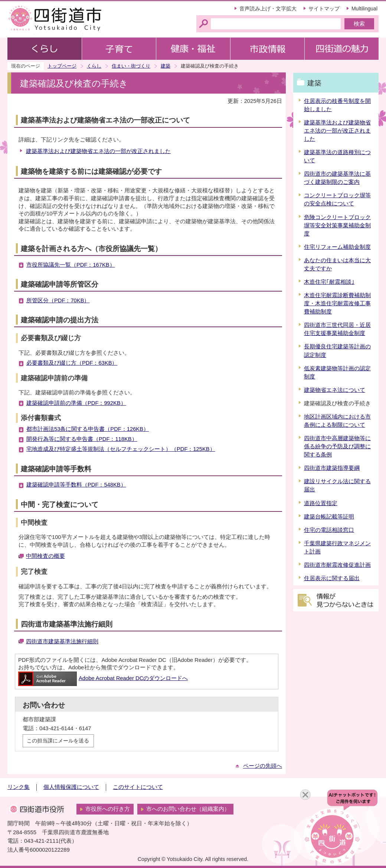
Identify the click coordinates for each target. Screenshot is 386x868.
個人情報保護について (71, 787)
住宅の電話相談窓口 (329, 530)
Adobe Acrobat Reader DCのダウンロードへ (103, 678)
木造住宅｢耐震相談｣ (329, 282)
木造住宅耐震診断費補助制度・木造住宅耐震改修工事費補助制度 (337, 303)
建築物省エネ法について (335, 390)
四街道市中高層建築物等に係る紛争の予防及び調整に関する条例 (337, 446)
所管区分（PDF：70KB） (58, 300)
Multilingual (364, 9)
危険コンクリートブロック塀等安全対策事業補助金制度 (337, 225)
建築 (166, 66)
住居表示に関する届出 (332, 578)
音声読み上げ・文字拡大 (268, 9)
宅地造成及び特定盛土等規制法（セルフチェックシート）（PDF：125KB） (121, 449)
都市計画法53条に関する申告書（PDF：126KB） (88, 429)
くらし (94, 66)
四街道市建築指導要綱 (332, 468)
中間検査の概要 (45, 556)
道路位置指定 (321, 503)
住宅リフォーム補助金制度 (337, 247)
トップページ (62, 66)
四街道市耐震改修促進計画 (337, 565)
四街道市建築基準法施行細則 (62, 641)
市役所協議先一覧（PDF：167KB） (71, 265)
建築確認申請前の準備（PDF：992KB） (76, 403)
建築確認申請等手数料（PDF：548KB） (76, 485)
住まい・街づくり (131, 66)
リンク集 (19, 787)
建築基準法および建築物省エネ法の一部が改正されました (98, 151)
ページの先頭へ (263, 766)
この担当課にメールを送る (58, 741)
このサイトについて (138, 787)
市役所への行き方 (108, 809)
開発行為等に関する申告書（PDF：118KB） (82, 439)
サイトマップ (324, 9)
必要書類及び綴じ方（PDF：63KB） (72, 363)
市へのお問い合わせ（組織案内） (188, 809)
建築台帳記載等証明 (329, 517)
